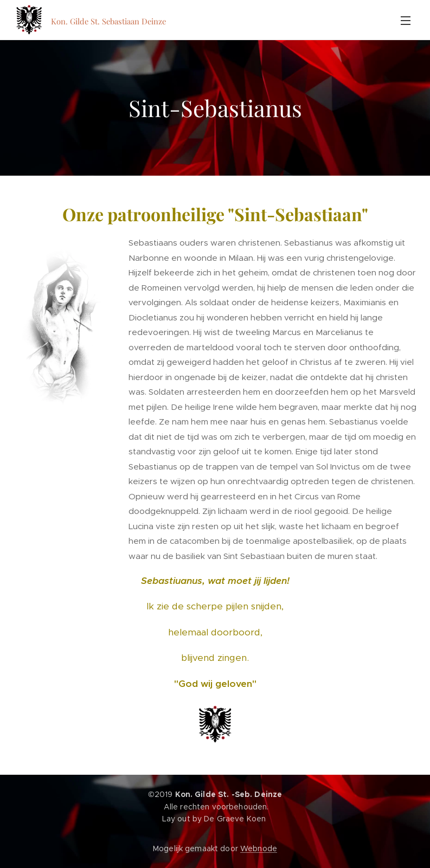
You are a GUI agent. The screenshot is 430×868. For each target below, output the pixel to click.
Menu (406, 21)
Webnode (259, 848)
